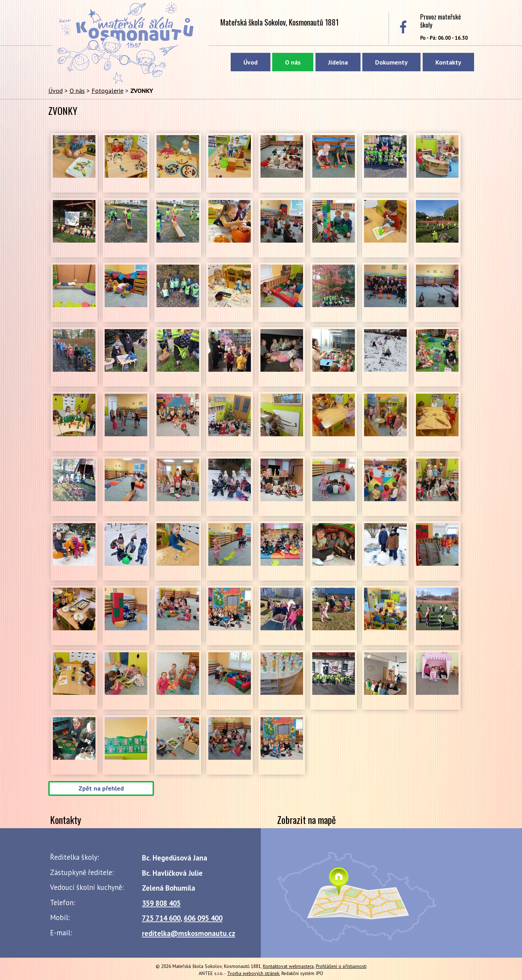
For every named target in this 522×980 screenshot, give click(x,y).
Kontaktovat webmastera (288, 966)
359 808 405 (161, 903)
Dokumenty (391, 62)
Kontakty (448, 62)
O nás (293, 62)
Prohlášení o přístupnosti (341, 966)
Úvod (251, 62)
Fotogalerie (108, 91)
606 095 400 (203, 918)
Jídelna (338, 62)
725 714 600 (161, 918)
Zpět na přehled (101, 789)
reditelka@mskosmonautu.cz (189, 933)
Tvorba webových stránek (253, 973)
